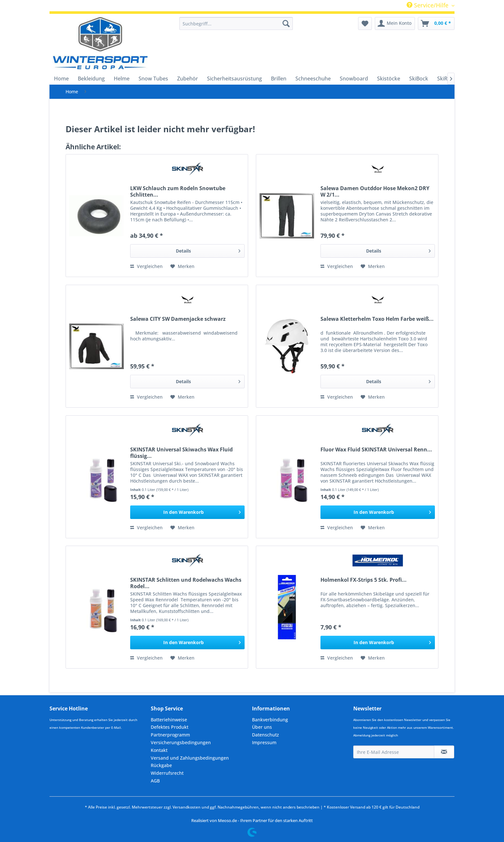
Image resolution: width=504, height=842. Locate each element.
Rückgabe (161, 765)
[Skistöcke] (389, 79)
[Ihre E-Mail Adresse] (394, 752)
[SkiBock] (419, 79)
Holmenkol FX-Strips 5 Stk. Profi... (364, 580)
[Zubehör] (188, 79)
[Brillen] (279, 79)
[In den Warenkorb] (187, 512)
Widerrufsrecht (167, 773)
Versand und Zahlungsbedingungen (190, 758)
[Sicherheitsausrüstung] (234, 79)
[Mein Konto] (395, 23)
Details (208, 250)
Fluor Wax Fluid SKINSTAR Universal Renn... (376, 450)
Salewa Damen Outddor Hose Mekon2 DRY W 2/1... (375, 191)
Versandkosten (187, 807)
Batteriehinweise (169, 720)
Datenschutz (265, 735)
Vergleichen (146, 266)
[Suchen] (286, 23)
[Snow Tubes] (153, 79)
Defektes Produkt (170, 727)
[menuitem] (236, 23)
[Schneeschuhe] (313, 79)
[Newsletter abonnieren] (444, 752)
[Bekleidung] (91, 79)
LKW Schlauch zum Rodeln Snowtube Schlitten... (178, 191)
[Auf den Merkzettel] (182, 266)
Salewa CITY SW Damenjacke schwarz (178, 319)
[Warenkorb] (436, 23)
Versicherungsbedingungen (181, 742)
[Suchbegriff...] (236, 23)
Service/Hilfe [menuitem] (428, 5)
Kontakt (159, 750)
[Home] (61, 79)
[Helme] (122, 79)
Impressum (264, 742)
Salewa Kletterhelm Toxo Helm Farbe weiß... (377, 319)
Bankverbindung (270, 720)
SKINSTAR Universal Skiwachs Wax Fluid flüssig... (181, 453)
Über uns (262, 727)
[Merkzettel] (365, 23)
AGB (155, 781)
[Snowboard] (354, 79)
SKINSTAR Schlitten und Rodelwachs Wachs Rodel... (186, 583)
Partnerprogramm (170, 735)
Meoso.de (227, 820)
